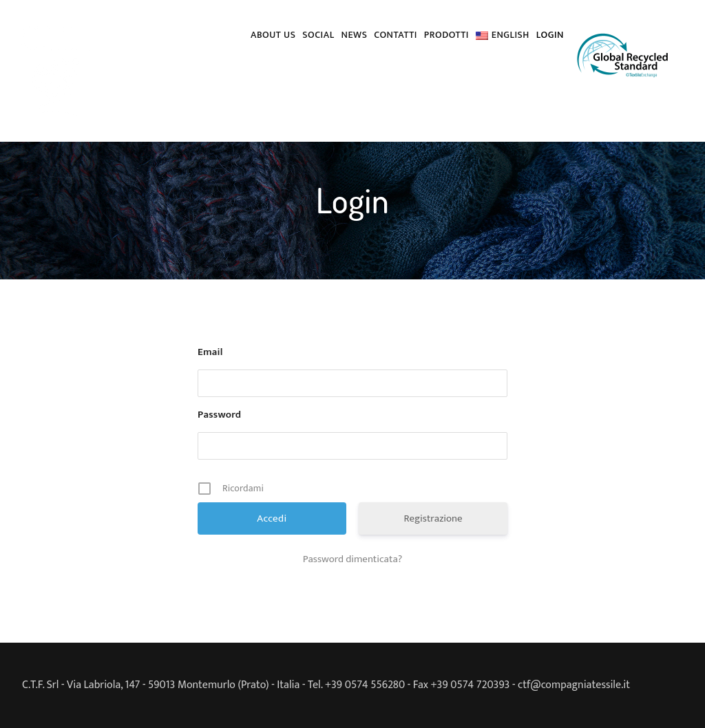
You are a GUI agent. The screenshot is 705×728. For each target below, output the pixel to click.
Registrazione (433, 518)
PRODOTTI (446, 35)
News (355, 35)
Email (210, 352)
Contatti (395, 35)
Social (318, 35)
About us (273, 35)
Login (550, 35)
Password (219, 415)
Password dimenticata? (353, 559)
